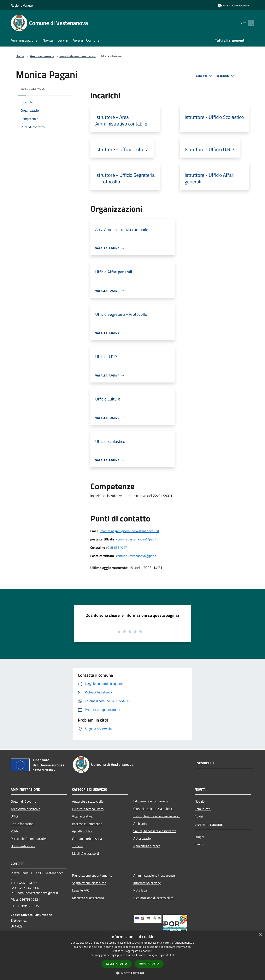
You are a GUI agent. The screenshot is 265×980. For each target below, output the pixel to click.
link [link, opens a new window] (172, 955)
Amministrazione (42, 56)
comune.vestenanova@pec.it (136, 539)
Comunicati (203, 809)
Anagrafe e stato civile (88, 801)
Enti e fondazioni (23, 824)
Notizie (200, 801)
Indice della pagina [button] (33, 89)
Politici (16, 831)
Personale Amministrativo (29, 839)
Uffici (14, 816)
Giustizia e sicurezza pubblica (154, 809)
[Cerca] (249, 23)
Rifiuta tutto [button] (149, 964)
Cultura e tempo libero (88, 809)
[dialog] (132, 955)
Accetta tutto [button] (117, 964)
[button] (132, 973)
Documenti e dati (23, 846)
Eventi (199, 844)
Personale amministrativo (78, 56)
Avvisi (199, 816)
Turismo (78, 846)
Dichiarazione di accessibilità (153, 898)
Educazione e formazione (151, 801)
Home (20, 56)
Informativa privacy (147, 883)
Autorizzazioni (143, 838)
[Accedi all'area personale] (233, 5)
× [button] (260, 935)
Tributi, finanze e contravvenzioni (157, 816)
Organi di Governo (23, 801)
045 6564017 (117, 547)
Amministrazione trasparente (154, 875)
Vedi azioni (226, 76)
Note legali (141, 890)
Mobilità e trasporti (86, 853)
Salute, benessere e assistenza (155, 831)
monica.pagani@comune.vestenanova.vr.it (130, 531)
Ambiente (140, 823)
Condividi (205, 76)
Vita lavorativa (82, 816)
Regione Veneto (22, 5)
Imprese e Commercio (87, 824)
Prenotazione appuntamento (92, 875)
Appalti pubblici (83, 831)
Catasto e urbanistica (87, 839)
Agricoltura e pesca (147, 846)
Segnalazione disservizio (89, 883)
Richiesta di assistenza (88, 898)
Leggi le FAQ (81, 890)
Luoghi (199, 837)
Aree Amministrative (25, 809)
